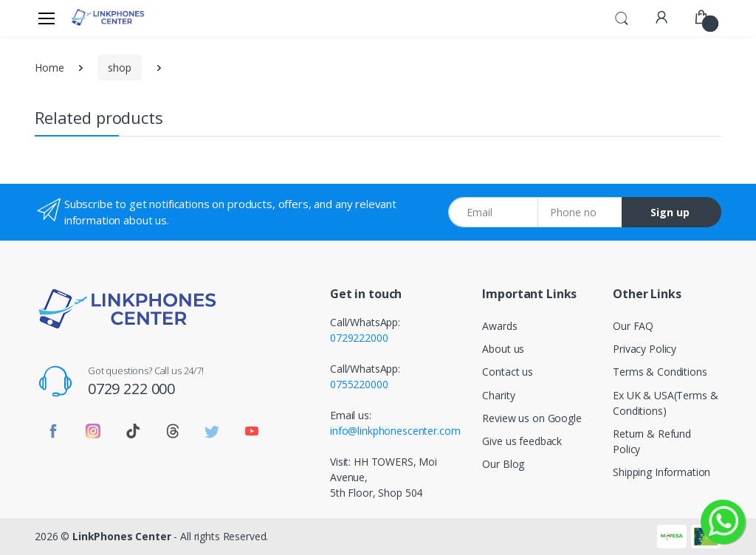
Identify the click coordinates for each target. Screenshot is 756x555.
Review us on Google (532, 418)
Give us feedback (522, 441)
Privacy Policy (645, 349)
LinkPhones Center (122, 536)
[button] (622, 16)
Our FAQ (633, 326)
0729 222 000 (131, 389)
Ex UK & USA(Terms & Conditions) (665, 403)
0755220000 (359, 384)
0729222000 (359, 338)
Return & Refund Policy (652, 441)
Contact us (508, 372)
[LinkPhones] (108, 17)
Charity (498, 395)
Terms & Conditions (660, 372)
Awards (499, 326)
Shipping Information (661, 472)
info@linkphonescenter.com (395, 431)
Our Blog (503, 464)
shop (119, 68)
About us (503, 349)
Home (49, 68)
